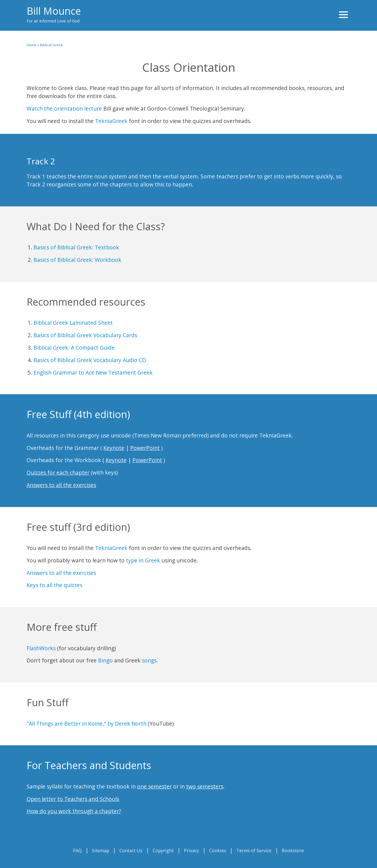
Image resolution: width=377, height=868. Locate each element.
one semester (154, 786)
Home (32, 45)
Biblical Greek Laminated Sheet (73, 323)
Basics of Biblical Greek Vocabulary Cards (85, 335)
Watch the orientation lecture (64, 108)
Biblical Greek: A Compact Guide (74, 348)
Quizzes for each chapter (58, 473)
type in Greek (143, 560)
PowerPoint (145, 448)
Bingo (105, 660)
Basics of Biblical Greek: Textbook (76, 247)
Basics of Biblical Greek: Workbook (77, 260)
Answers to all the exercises (61, 485)
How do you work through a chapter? (74, 811)
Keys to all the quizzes (54, 585)
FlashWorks (41, 648)
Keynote (114, 448)
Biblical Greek (51, 45)
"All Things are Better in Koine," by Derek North (87, 724)
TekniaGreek (111, 121)
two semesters (205, 786)
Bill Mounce (54, 11)
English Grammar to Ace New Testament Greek (93, 372)
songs (149, 660)
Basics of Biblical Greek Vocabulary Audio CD (90, 360)
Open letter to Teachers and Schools (73, 799)
